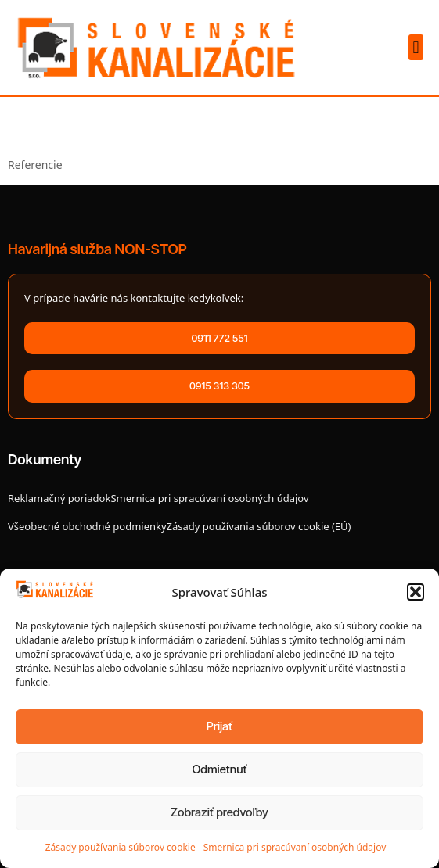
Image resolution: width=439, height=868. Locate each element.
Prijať (219, 726)
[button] (416, 592)
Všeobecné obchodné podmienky (87, 526)
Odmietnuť (219, 769)
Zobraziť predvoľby (219, 812)
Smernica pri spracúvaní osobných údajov (295, 847)
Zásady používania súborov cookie (121, 847)
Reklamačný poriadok (59, 498)
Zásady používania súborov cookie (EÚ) (259, 526)
